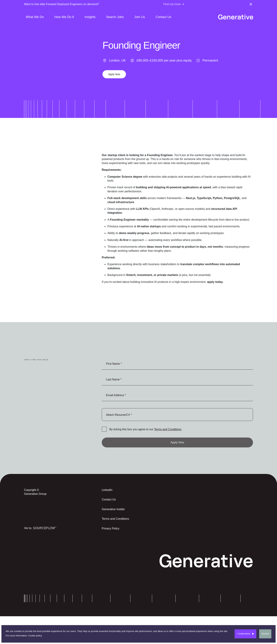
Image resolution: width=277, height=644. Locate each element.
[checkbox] (104, 429)
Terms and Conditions (168, 429)
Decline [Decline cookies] (265, 634)
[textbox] (177, 364)
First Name (113, 364)
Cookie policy (35, 636)
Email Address (115, 395)
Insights (90, 17)
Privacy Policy (111, 528)
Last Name (113, 379)
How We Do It (64, 17)
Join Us (140, 17)
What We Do (35, 17)
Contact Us (163, 17)
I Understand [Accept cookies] (243, 634)
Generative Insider (113, 509)
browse (177, 415)
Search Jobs (115, 17)
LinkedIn (107, 490)
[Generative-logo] (235, 17)
